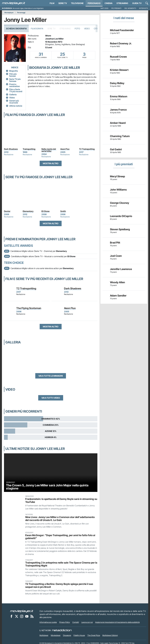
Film (52, 3)
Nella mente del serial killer (49, 150)
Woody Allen (117, 282)
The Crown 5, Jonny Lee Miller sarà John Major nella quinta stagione (47, 487)
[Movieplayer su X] (17, 616)
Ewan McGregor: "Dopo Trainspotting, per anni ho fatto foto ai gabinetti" (60, 537)
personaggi (94, 3)
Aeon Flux (65, 149)
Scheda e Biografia (16, 29)
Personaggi (21, 13)
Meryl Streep (117, 176)
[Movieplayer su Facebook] (11, 616)
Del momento (130, 8)
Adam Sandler (118, 296)
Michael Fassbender (122, 30)
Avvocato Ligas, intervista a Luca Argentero (28, 8)
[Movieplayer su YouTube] (27, 616)
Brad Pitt (115, 243)
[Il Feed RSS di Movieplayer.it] (32, 616)
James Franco (118, 110)
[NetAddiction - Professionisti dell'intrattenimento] (62, 630)
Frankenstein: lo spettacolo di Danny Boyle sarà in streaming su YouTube (61, 500)
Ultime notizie (16, 106)
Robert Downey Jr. (121, 43)
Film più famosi (13, 75)
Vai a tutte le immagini (51, 376)
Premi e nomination (14, 85)
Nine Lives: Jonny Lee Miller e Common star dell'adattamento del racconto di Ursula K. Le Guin (60, 519)
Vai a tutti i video (51, 398)
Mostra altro (51, 163)
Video (87, 29)
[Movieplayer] (22, 611)
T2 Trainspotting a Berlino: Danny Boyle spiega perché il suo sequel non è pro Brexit (59, 585)
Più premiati (116, 8)
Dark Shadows (11, 149)
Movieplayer (9, 13)
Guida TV (137, 3)
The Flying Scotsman (29, 308)
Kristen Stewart (119, 70)
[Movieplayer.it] (14, 3)
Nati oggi (104, 8)
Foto (77, 29)
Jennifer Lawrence (121, 269)
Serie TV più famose (15, 80)
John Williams (118, 190)
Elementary (28, 211)
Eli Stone (45, 211)
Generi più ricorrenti (14, 102)
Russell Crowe (118, 57)
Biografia (14, 71)
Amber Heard (118, 123)
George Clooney (120, 203)
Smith (63, 211)
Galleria (13, 94)
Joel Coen (116, 256)
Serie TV (63, 3)
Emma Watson (119, 96)
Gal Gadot (116, 149)
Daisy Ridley (117, 83)
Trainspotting (29, 149)
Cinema (108, 3)
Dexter (7, 211)
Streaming (122, 3)
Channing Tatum (120, 136)
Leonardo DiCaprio (121, 216)
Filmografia (37, 29)
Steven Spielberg (120, 229)
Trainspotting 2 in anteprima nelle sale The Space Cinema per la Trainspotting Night (61, 564)
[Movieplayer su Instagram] (22, 616)
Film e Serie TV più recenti (16, 90)
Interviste (144, 8)
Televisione (77, 3)
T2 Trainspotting (87, 149)
